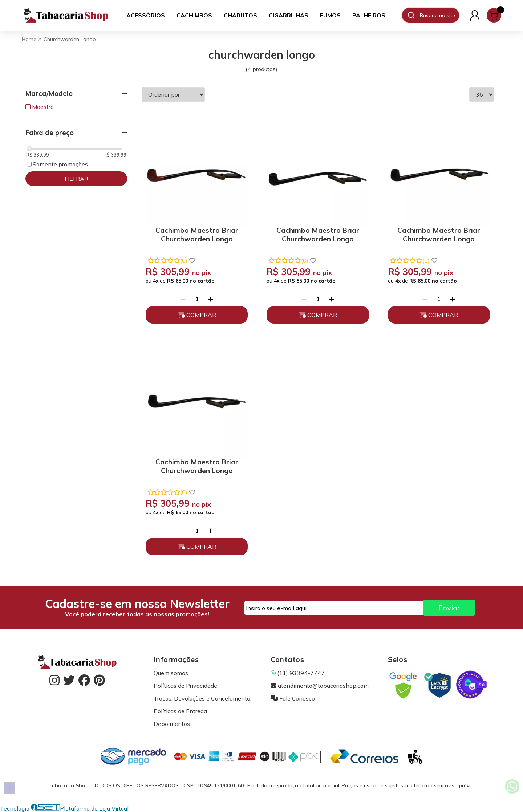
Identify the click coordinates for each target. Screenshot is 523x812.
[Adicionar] (211, 299)
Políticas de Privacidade (185, 686)
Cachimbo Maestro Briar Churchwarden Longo (197, 235)
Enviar (449, 608)
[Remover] (183, 299)
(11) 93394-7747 (298, 673)
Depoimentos (172, 724)
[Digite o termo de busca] (439, 15)
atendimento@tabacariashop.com (320, 686)
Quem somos (171, 673)
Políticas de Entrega (180, 711)
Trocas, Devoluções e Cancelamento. (202, 698)
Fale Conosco (293, 698)
